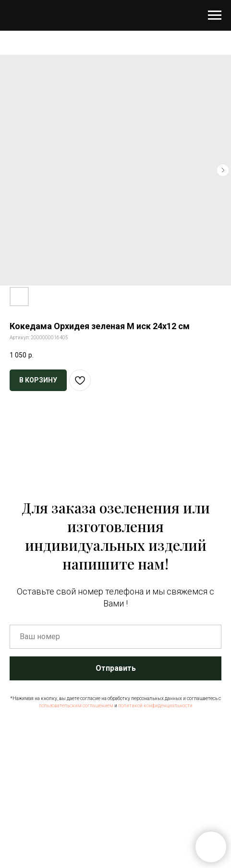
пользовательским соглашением (76, 706)
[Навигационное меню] (215, 15)
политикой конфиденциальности (155, 706)
